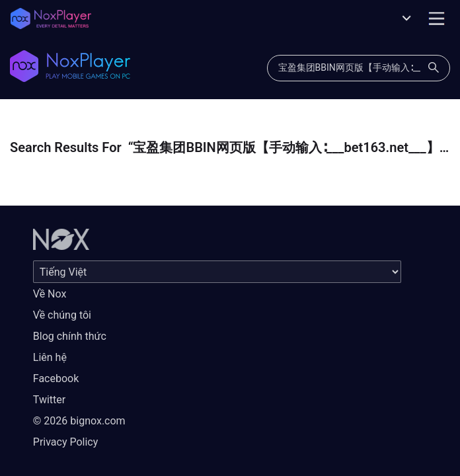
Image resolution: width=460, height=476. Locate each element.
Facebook (56, 378)
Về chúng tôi (62, 315)
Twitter (49, 400)
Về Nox (50, 294)
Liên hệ (50, 357)
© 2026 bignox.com (79, 421)
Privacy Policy (66, 442)
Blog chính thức (70, 336)
